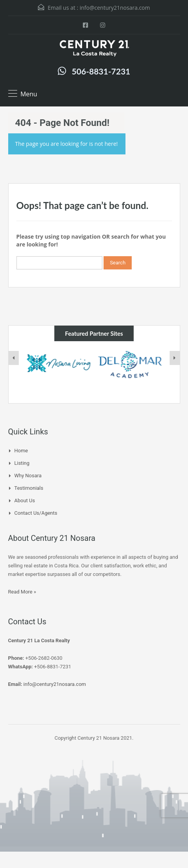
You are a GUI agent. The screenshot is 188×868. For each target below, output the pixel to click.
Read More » (22, 592)
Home (21, 451)
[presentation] (14, 358)
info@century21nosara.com (115, 8)
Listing (22, 463)
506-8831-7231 (101, 71)
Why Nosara (28, 476)
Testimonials (29, 488)
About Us (25, 500)
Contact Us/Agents (36, 513)
